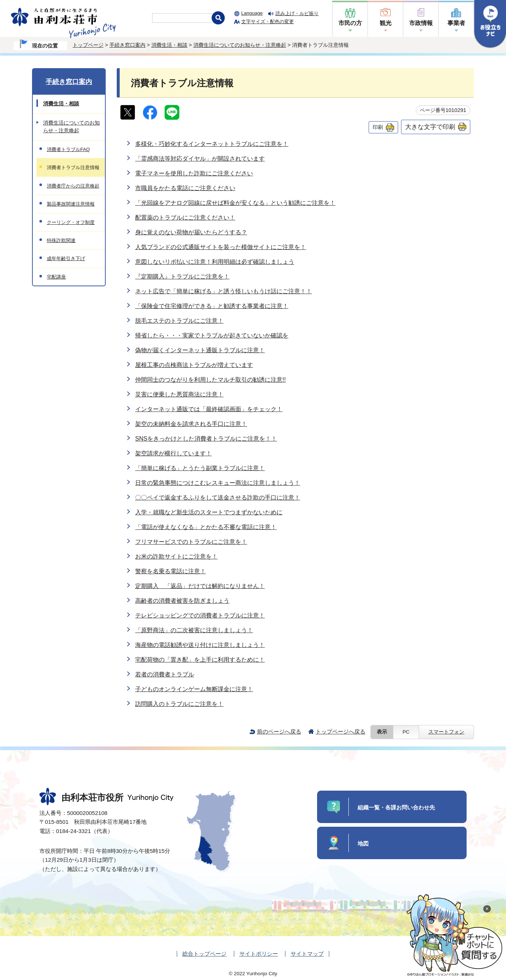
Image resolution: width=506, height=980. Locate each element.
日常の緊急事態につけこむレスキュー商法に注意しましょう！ (218, 483)
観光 (386, 23)
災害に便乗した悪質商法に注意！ (179, 394)
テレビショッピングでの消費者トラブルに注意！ (200, 615)
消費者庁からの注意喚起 (73, 186)
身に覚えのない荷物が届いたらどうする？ (191, 232)
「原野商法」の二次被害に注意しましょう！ (194, 630)
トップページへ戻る (340, 731)
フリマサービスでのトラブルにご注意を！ (191, 542)
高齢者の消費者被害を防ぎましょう (182, 601)
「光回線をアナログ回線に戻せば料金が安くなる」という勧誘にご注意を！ (235, 203)
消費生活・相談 (169, 45)
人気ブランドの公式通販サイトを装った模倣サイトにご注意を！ (221, 247)
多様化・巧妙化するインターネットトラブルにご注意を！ (212, 144)
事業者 (456, 23)
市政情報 (421, 23)
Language (252, 13)
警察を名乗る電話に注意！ (171, 571)
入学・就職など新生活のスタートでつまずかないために (209, 512)
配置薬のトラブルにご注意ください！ (185, 218)
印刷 (378, 127)
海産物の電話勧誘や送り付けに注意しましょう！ (200, 645)
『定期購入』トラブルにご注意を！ (182, 276)
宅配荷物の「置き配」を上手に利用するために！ (200, 660)
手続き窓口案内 (127, 45)
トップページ (88, 45)
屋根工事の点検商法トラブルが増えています (194, 365)
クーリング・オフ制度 (71, 222)
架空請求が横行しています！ (173, 453)
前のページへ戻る (279, 731)
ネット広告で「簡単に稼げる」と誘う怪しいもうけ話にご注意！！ (224, 291)
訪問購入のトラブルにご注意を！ (179, 704)
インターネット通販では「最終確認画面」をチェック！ (209, 409)
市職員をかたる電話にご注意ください (185, 188)
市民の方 (350, 23)
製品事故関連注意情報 (71, 204)
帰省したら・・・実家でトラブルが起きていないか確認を (212, 335)
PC (406, 732)
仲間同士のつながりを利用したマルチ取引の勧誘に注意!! (210, 380)
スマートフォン (446, 732)
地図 (363, 843)
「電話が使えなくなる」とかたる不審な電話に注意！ (206, 527)
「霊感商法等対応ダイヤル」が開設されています (200, 159)
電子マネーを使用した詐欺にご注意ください (194, 173)
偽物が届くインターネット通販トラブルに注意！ (200, 350)
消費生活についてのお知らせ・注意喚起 (240, 45)
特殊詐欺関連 (61, 240)
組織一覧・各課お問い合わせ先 (396, 807)
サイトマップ (307, 954)
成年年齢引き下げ (66, 258)
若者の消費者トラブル (165, 674)
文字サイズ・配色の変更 (268, 22)
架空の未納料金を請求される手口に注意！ (191, 424)
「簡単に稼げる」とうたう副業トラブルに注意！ (200, 468)
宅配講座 (56, 277)
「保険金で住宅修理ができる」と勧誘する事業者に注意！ (212, 306)
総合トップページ (204, 954)
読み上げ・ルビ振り (297, 13)
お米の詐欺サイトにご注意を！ (176, 556)
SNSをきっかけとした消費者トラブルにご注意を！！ (206, 439)
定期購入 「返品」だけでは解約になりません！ (200, 586)
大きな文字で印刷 (430, 127)
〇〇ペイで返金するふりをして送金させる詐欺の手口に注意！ (218, 498)
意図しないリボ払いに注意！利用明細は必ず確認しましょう (215, 262)
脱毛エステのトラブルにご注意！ (179, 321)
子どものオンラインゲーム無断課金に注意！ (194, 689)
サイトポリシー (259, 954)
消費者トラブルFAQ (68, 149)
